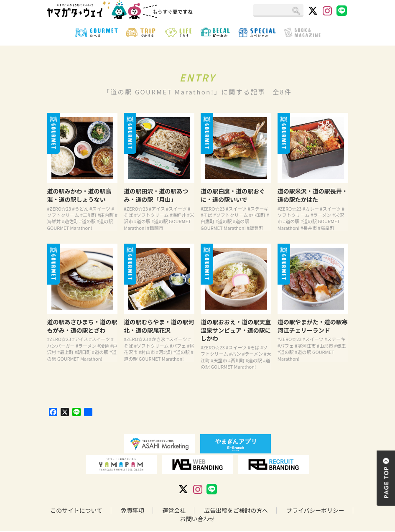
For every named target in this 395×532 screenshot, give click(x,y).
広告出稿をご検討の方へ (236, 511)
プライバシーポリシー (316, 511)
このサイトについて (76, 511)
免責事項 (132, 511)
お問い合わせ (198, 519)
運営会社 (174, 511)
